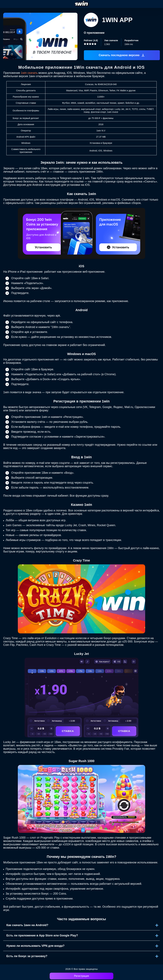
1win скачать (29, 73)
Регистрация (81, 976)
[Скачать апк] (122, 55)
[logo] (82, 4)
